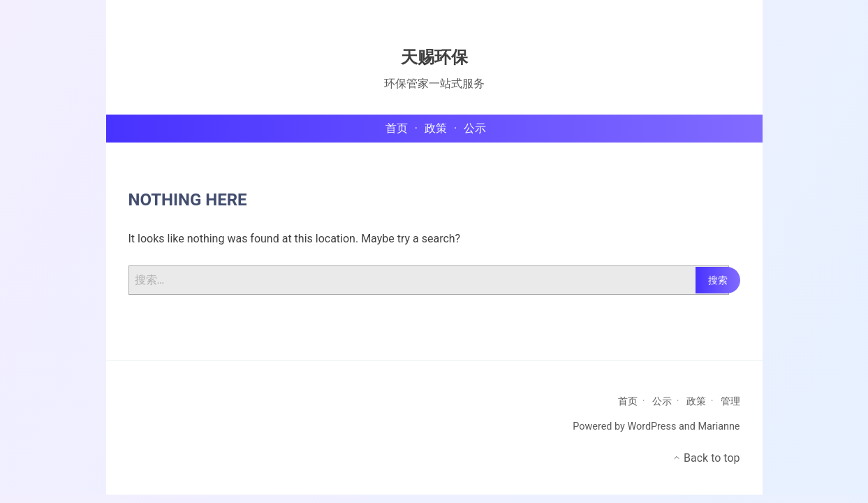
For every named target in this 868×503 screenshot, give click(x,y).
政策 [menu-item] (436, 128)
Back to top (706, 458)
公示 (662, 401)
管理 (730, 401)
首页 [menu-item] (397, 128)
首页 (628, 401)
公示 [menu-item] (475, 128)
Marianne (719, 427)
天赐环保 (434, 57)
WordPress (652, 427)
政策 (696, 401)
